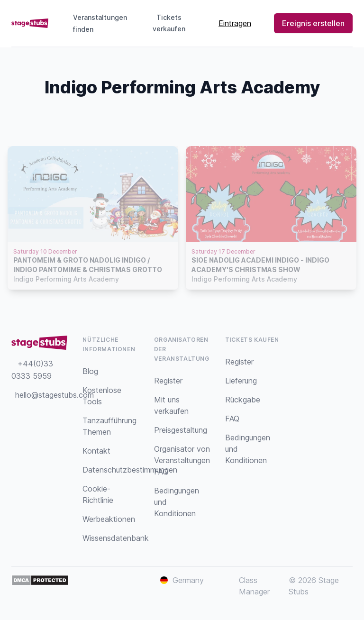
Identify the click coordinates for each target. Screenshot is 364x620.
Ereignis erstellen (313, 23)
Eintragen (235, 23)
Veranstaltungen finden (100, 23)
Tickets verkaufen (172, 23)
